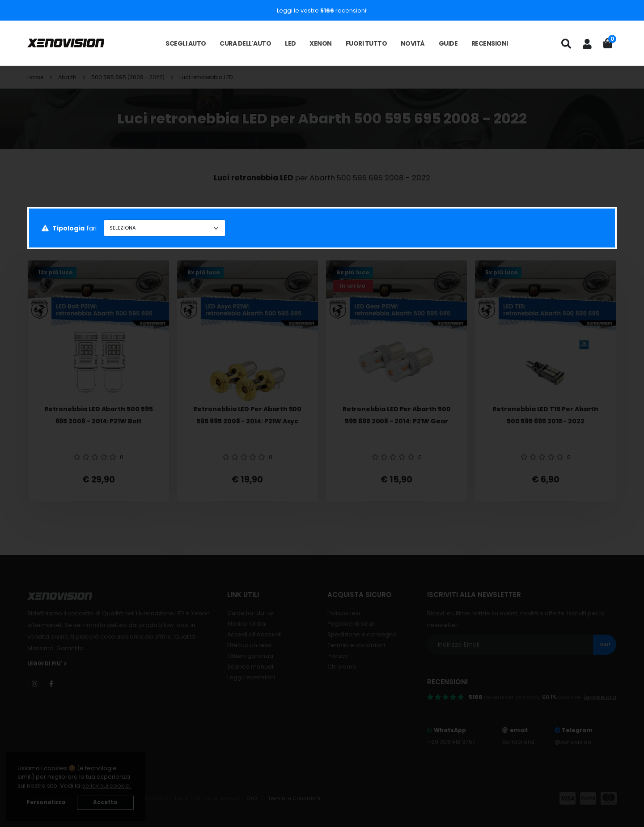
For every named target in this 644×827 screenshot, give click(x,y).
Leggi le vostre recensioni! (322, 11)
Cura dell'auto (245, 43)
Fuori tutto (366, 43)
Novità (413, 43)
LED (290, 43)
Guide (448, 43)
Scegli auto (186, 43)
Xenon (321, 43)
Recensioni (490, 43)
